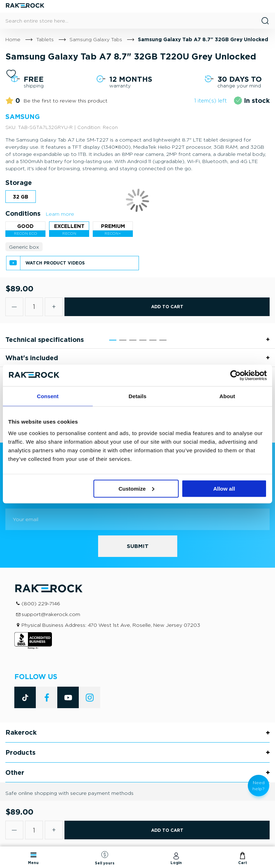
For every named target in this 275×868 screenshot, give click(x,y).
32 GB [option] (21, 197)
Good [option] (25, 226)
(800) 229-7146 (41, 603)
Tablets (45, 39)
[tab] (137, 340)
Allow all (224, 488)
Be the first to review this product (66, 101)
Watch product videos (55, 263)
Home (13, 39)
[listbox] (137, 198)
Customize (136, 488)
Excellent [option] (69, 226)
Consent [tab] (48, 396)
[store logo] (25, 6)
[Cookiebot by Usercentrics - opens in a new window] (235, 376)
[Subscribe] (138, 546)
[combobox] (137, 21)
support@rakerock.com (51, 614)
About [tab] (227, 396)
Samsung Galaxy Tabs (96, 39)
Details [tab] (137, 396)
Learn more (60, 214)
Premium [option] (113, 226)
